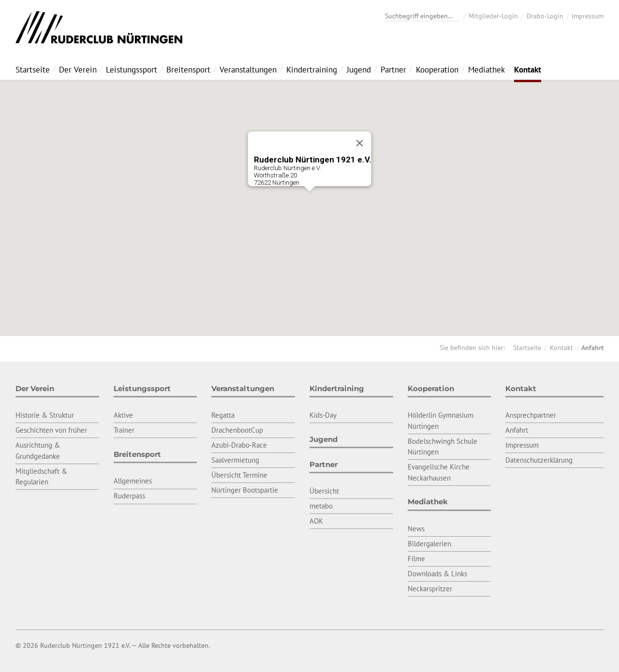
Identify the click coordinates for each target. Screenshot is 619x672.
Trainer (124, 430)
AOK (316, 521)
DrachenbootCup (237, 430)
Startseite (33, 70)
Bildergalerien (429, 544)
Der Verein (78, 70)
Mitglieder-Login (493, 16)
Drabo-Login (545, 16)
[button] (309, 200)
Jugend (359, 70)
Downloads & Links (437, 574)
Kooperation (437, 70)
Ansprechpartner (531, 415)
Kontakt (528, 70)
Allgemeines (133, 481)
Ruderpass (129, 496)
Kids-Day (323, 415)
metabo (321, 506)
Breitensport (188, 70)
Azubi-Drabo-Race (239, 445)
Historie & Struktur (45, 415)
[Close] (360, 143)
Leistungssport (132, 70)
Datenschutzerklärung (539, 460)
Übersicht (324, 491)
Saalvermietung (235, 460)
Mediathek (486, 70)
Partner (393, 70)
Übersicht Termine (239, 475)
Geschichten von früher (51, 430)
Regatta (223, 415)
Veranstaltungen (248, 70)
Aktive (123, 415)
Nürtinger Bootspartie (245, 490)
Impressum (588, 16)
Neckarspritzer (430, 589)
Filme (416, 559)
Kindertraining (312, 70)
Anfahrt (592, 348)
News (416, 529)
